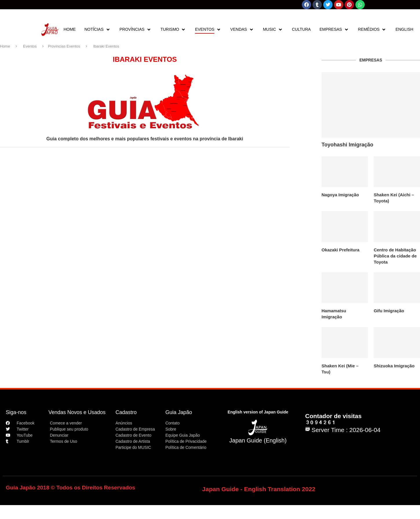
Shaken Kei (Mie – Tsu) (340, 369)
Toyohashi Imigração (347, 145)
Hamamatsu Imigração (334, 314)
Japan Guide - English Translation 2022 (259, 489)
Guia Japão (179, 412)
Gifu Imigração (389, 311)
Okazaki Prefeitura (340, 250)
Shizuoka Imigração (394, 366)
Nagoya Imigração (340, 195)
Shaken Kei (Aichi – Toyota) (394, 198)
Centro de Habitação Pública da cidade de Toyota (395, 256)
